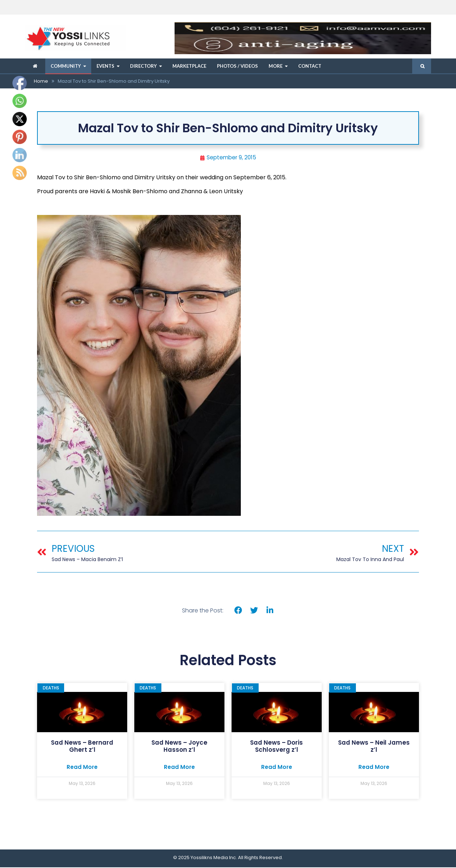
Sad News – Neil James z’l (374, 746)
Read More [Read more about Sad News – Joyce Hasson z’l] (180, 767)
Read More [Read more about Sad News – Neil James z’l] (374, 767)
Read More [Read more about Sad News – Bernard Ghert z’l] (82, 767)
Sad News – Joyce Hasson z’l (180, 746)
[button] (238, 611)
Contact (310, 66)
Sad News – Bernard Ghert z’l (82, 746)
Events (105, 66)
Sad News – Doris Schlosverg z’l (276, 746)
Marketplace (189, 66)
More (276, 66)
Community (66, 66)
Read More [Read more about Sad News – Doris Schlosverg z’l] (276, 767)
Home (41, 81)
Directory (143, 66)
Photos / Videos (237, 66)
